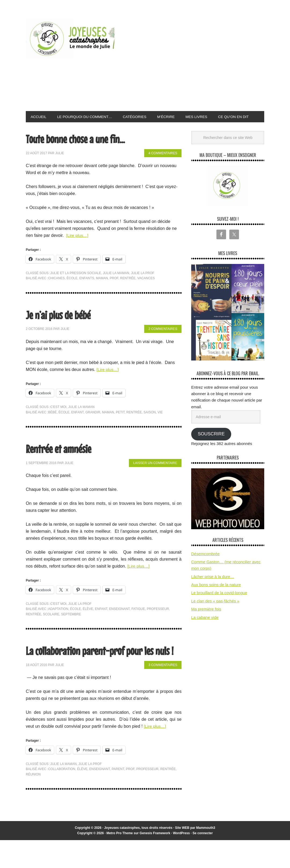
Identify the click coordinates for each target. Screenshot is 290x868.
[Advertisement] (204, 63)
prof (114, 290)
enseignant (119, 621)
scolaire (51, 626)
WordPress (181, 861)
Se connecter (203, 861)
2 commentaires (163, 341)
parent (118, 797)
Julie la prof (143, 285)
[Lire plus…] (77, 248)
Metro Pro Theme (119, 861)
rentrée (128, 290)
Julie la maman (116, 285)
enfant (77, 424)
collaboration (62, 797)
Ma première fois (206, 621)
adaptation (58, 621)
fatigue (138, 621)
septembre (71, 626)
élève (88, 621)
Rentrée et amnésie (62, 461)
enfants (87, 290)
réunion (33, 802)
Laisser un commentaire (155, 475)
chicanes (56, 290)
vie (160, 424)
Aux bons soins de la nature (216, 597)
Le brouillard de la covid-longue (219, 605)
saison (150, 424)
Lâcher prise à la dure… (213, 589)
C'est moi (58, 419)
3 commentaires (163, 693)
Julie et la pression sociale (76, 285)
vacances (146, 290)
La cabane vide (205, 629)
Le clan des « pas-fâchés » (215, 613)
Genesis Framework (155, 861)
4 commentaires (163, 165)
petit (120, 424)
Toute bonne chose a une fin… (80, 151)
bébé (52, 424)
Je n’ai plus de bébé (61, 327)
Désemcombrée (205, 566)
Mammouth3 (206, 856)
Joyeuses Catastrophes (70, 38)
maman (102, 290)
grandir (93, 424)
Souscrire (211, 446)
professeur (158, 621)
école (72, 290)
